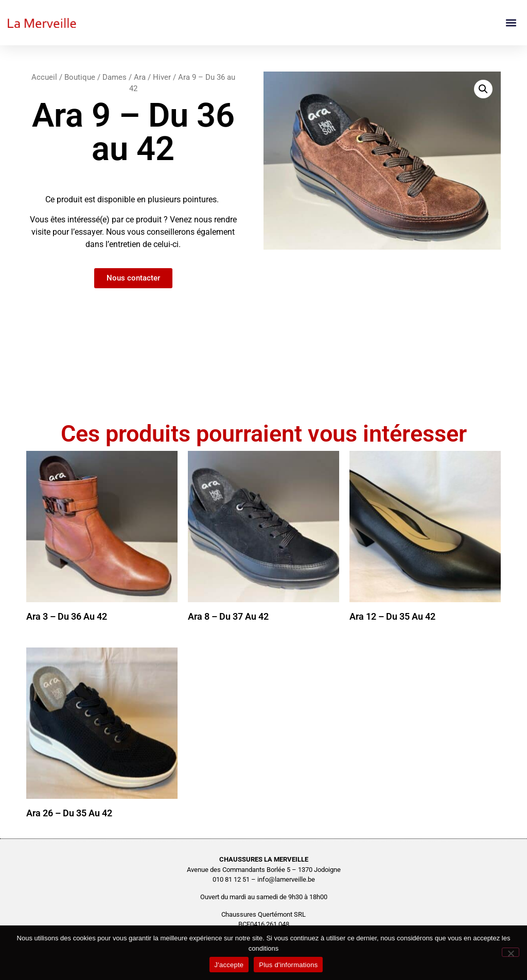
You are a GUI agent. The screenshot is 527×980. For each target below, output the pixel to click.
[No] (511, 952)
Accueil (44, 77)
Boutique (80, 77)
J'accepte (229, 965)
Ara (140, 77)
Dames (115, 77)
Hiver (162, 77)
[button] (511, 23)
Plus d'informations (288, 965)
